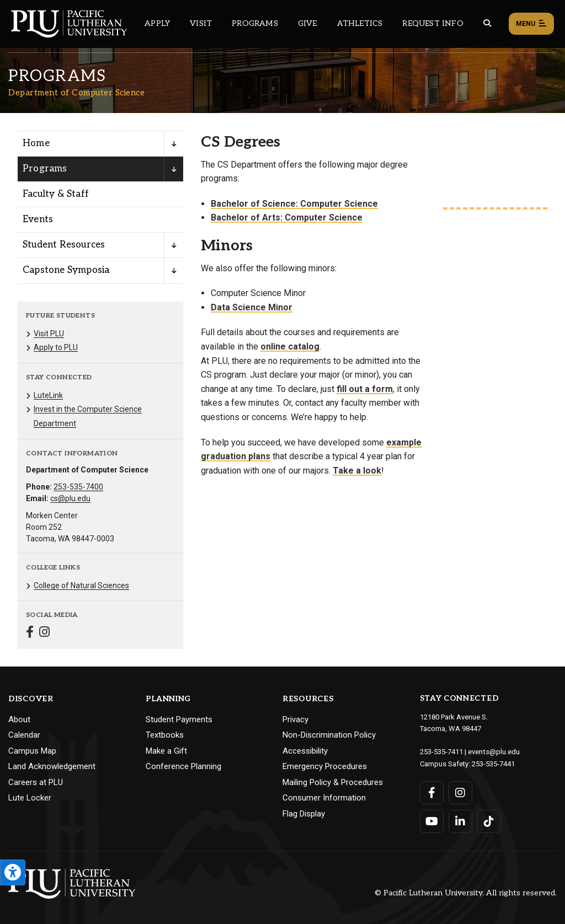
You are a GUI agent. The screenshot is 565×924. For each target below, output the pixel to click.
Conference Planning (183, 766)
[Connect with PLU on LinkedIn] (460, 820)
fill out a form (365, 389)
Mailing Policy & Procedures (333, 782)
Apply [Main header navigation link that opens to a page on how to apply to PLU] (157, 23)
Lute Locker (30, 798)
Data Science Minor (252, 307)
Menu (531, 24)
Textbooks (165, 735)
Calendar (24, 735)
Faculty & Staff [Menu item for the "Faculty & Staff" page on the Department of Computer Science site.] (56, 194)
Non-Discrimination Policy (329, 735)
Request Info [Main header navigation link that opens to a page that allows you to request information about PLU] (433, 23)
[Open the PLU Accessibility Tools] (13, 872)
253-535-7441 (493, 763)
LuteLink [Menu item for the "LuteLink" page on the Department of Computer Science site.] (48, 395)
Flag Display (304, 814)
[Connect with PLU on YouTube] (432, 820)
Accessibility (305, 751)
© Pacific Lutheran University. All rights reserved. (466, 892)
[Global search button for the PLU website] (487, 23)
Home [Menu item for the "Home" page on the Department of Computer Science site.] (36, 143)
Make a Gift (166, 751)
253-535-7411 (441, 751)
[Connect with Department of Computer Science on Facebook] (30, 633)
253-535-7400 (78, 487)
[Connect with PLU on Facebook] (432, 792)
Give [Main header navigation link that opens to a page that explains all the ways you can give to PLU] (308, 23)
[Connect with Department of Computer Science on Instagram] (44, 633)
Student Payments (179, 719)
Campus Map (32, 751)
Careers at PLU (36, 782)
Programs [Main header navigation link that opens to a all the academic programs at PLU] (255, 23)
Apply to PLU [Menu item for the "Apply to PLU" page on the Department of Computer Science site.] (56, 347)
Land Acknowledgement (52, 766)
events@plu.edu (494, 751)
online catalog (290, 346)
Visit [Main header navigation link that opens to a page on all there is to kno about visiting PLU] (201, 23)
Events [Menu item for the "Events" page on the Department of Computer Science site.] (38, 219)
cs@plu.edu (70, 498)
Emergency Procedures (325, 766)
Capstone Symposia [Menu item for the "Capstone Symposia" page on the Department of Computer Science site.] (66, 270)
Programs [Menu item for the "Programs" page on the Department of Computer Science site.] (45, 169)
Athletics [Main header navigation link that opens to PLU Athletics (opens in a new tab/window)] (360, 23)
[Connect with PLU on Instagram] (460, 792)
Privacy (295, 719)
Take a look (357, 471)
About (19, 719)
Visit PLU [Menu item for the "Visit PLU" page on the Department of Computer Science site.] (49, 334)
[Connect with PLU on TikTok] (489, 820)
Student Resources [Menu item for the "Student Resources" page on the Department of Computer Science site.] (64, 245)
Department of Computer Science (76, 93)
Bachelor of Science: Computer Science (294, 204)
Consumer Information (324, 798)
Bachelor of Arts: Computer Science (287, 217)
